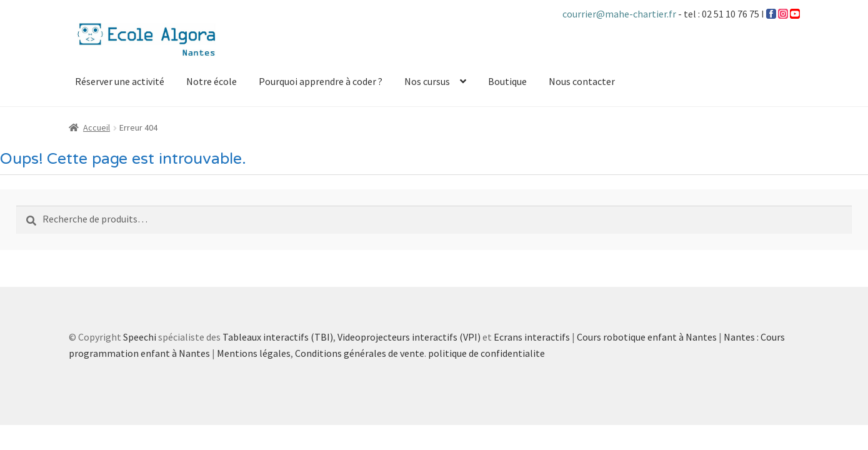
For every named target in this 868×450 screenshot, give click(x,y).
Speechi (140, 337)
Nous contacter (582, 81)
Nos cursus (427, 81)
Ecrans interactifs (532, 337)
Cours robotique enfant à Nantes (647, 337)
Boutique (507, 81)
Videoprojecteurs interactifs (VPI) (409, 337)
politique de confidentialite (486, 353)
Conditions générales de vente (360, 353)
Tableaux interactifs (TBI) (278, 337)
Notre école (212, 81)
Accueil (97, 127)
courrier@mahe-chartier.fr (620, 14)
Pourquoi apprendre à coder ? (321, 81)
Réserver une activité (120, 81)
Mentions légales (254, 353)
